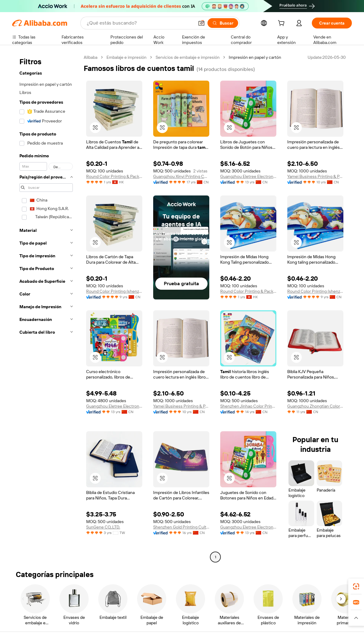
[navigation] (46, 308)
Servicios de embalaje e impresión (188, 57)
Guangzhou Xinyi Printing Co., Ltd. (181, 176)
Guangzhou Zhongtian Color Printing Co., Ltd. (315, 406)
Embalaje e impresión (126, 57)
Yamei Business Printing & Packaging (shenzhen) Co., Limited (315, 176)
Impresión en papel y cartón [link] (255, 57)
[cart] (282, 24)
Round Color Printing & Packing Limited (114, 176)
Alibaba (91, 57)
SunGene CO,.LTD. (103, 527)
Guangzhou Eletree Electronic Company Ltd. (248, 176)
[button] (201, 23)
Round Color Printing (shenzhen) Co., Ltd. (114, 291)
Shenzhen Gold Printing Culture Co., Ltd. (181, 527)
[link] (356, 586)
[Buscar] (223, 23)
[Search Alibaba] (140, 23)
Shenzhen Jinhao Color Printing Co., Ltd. (248, 406)
